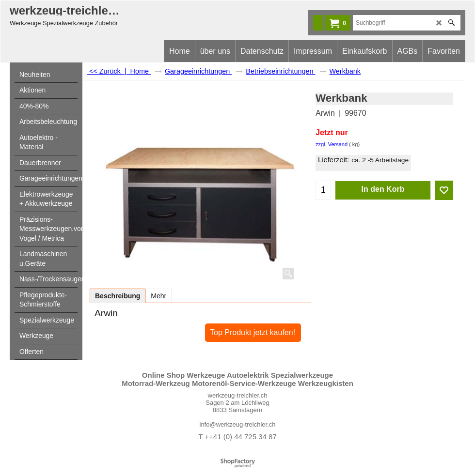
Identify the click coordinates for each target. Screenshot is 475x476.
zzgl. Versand (332, 144)
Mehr (158, 296)
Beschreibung (118, 296)
